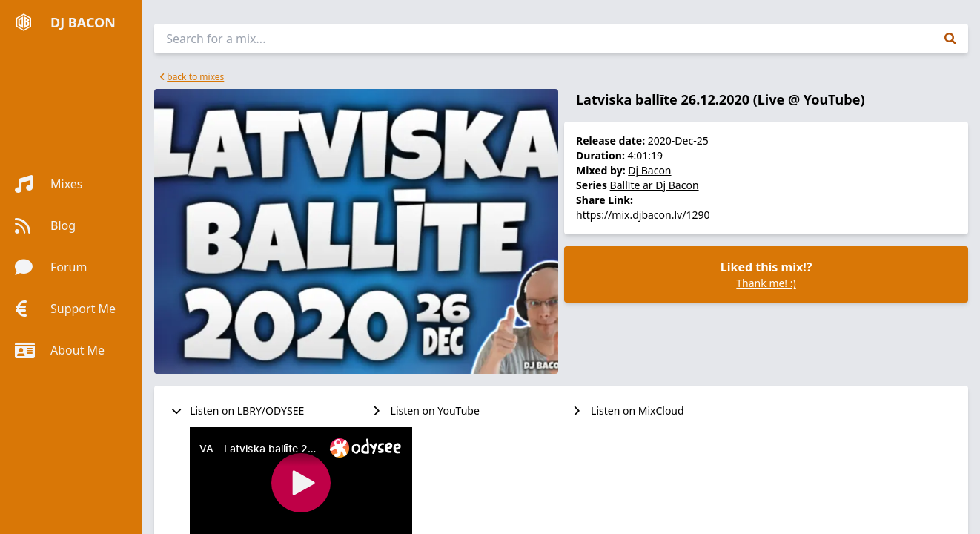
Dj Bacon (649, 170)
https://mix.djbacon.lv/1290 (643, 215)
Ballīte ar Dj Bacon (655, 185)
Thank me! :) (766, 283)
